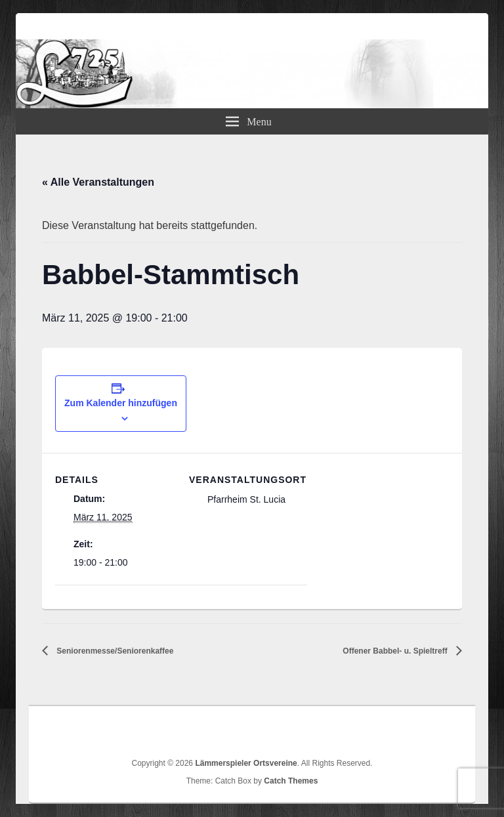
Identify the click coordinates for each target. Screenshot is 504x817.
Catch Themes (291, 781)
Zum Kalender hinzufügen (121, 403)
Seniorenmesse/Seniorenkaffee (114, 651)
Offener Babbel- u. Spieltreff (396, 651)
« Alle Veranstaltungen (98, 182)
